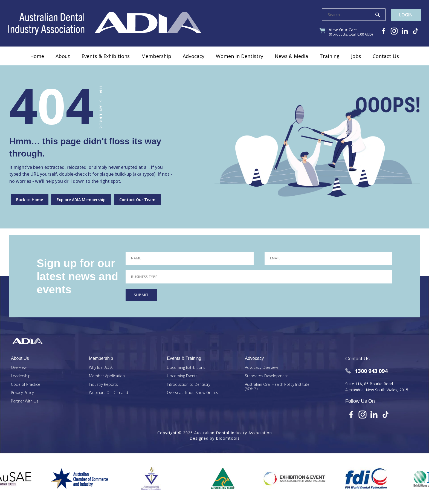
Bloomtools (228, 438)
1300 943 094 (366, 371)
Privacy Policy (22, 393)
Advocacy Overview (261, 368)
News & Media (291, 56)
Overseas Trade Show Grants (192, 393)
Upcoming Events (182, 376)
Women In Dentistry (240, 56)
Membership (156, 56)
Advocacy (194, 56)
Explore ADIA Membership (81, 200)
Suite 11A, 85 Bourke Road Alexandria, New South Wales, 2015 (377, 387)
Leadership (21, 376)
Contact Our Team (137, 200)
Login (406, 15)
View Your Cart (351, 32)
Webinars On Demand (108, 393)
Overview (19, 368)
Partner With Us (25, 401)
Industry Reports (103, 385)
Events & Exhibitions (106, 56)
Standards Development (266, 376)
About (63, 56)
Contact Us (386, 56)
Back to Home (30, 200)
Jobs (356, 56)
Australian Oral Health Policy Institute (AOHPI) (277, 387)
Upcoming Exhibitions (186, 368)
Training (330, 56)
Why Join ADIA (101, 368)
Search (378, 15)
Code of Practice (26, 385)
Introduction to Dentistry (189, 385)
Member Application (107, 376)
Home (37, 56)
